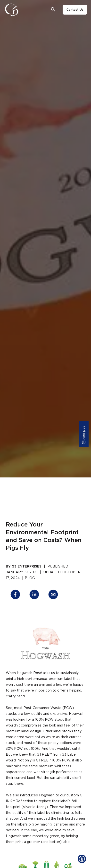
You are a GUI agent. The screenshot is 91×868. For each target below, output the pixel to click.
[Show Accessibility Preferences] (82, 859)
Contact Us (75, 10)
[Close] (25, 10)
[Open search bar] (53, 10)
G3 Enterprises (27, 567)
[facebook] (15, 595)
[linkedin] (34, 595)
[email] (53, 595)
